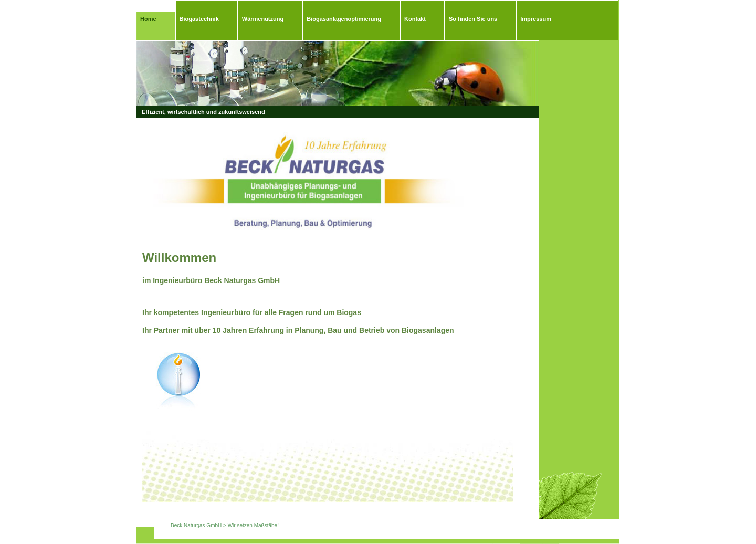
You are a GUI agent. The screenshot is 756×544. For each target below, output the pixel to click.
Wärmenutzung (263, 19)
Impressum (536, 19)
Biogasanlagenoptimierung (344, 19)
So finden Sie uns (473, 19)
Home (148, 19)
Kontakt (415, 19)
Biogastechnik (199, 19)
